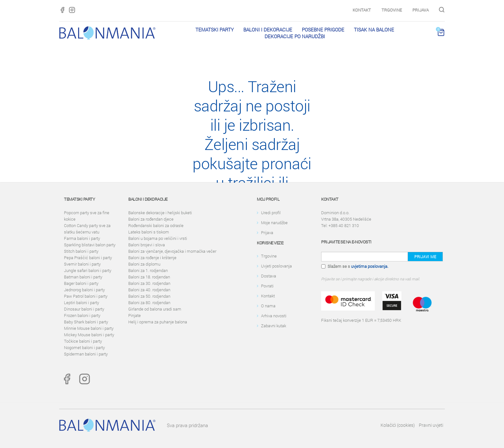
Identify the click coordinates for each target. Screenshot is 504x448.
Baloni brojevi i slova (147, 245)
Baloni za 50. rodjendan (149, 296)
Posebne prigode (323, 30)
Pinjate (135, 315)
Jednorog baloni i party (84, 290)
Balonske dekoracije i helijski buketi (160, 213)
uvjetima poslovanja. (370, 266)
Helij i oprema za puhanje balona (158, 322)
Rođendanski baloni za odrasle (156, 225)
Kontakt (362, 10)
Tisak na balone (374, 30)
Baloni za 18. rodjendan (149, 277)
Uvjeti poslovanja (276, 266)
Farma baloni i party (82, 238)
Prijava (421, 10)
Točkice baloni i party (83, 341)
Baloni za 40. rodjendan (149, 290)
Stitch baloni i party (81, 251)
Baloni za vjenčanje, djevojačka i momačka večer (172, 251)
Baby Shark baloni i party (86, 322)
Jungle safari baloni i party (88, 270)
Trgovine (392, 10)
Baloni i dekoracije (268, 30)
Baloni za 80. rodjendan (149, 303)
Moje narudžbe (274, 223)
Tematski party (215, 30)
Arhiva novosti (274, 316)
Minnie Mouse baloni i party (89, 328)
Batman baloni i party (83, 277)
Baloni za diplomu (144, 264)
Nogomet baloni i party (84, 347)
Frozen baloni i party (82, 315)
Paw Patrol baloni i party (86, 296)
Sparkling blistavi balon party (90, 245)
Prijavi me (425, 257)
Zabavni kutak (274, 326)
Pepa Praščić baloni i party (88, 258)
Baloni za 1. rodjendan (148, 270)
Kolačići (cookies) (398, 425)
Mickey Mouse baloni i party (89, 335)
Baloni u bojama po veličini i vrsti (158, 238)
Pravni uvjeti (431, 425)
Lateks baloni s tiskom (149, 232)
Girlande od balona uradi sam (155, 309)
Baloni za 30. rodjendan (149, 283)
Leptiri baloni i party (81, 303)
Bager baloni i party (81, 283)
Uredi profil (271, 213)
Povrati (267, 286)
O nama (268, 306)
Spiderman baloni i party (86, 354)
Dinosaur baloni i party (84, 309)
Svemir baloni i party (82, 264)
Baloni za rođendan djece (151, 219)
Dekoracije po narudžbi (295, 36)
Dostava (269, 276)
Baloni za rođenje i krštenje (152, 258)
